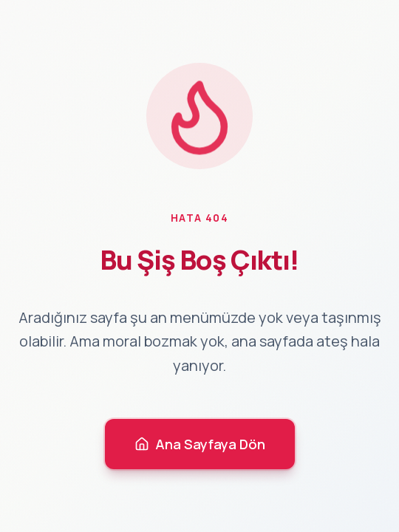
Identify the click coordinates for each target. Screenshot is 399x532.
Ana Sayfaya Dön (200, 444)
